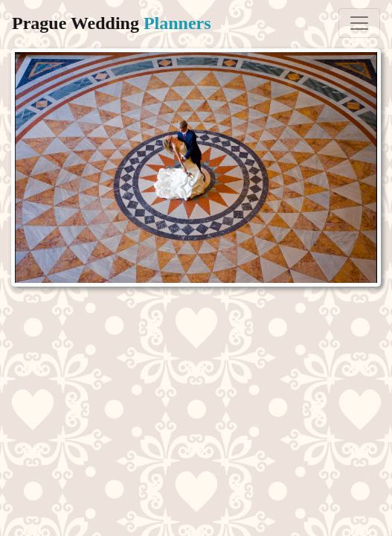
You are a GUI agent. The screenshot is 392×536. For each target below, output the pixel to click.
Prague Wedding (112, 23)
